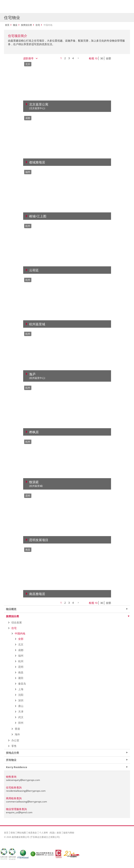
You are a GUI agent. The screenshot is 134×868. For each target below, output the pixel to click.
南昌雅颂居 (37, 594)
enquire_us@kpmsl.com (19, 812)
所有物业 (11, 760)
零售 (14, 746)
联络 (13, 833)
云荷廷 (34, 270)
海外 (17, 734)
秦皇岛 (22, 684)
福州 (21, 656)
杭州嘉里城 (37, 324)
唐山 (21, 706)
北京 (21, 644)
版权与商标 (69, 833)
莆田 (21, 678)
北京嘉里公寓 (39, 106)
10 (96, 58)
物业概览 (11, 609)
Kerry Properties (28, 6)
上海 (21, 689)
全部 (108, 58)
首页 (7, 25)
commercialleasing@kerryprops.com (26, 802)
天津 (21, 712)
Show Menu (126, 7)
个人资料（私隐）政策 (50, 833)
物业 (15, 25)
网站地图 (22, 833)
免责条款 (33, 833)
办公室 (15, 740)
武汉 (21, 717)
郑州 (21, 723)
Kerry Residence (17, 767)
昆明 (21, 667)
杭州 (21, 661)
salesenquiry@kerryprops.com (23, 780)
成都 (21, 650)
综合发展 (17, 622)
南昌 (21, 672)
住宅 (38, 25)
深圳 (21, 700)
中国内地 (20, 633)
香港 (17, 729)
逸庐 (37, 376)
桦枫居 (34, 432)
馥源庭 (36, 484)
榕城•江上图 (38, 216)
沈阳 (21, 695)
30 (102, 58)
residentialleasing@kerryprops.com (26, 791)
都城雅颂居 (37, 162)
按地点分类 (12, 753)
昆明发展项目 (39, 540)
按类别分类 (26, 25)
